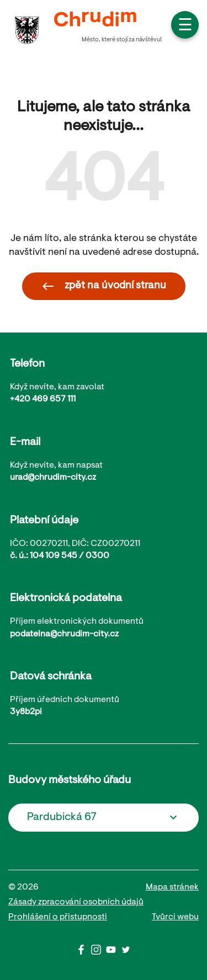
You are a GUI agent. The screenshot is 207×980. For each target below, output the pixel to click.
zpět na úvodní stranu (104, 286)
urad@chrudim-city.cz (53, 478)
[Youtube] (113, 952)
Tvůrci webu (175, 917)
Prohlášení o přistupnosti (58, 917)
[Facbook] (84, 952)
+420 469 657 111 (43, 399)
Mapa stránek (172, 887)
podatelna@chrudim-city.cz (64, 634)
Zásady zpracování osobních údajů (76, 902)
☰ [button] (185, 26)
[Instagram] (99, 952)
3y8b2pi (26, 712)
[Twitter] (126, 952)
